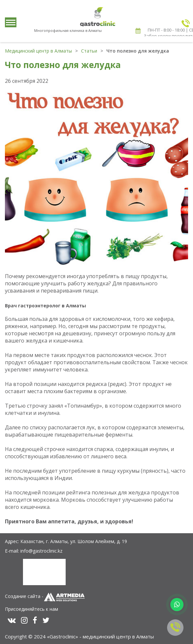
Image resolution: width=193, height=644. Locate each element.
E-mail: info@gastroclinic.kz (34, 551)
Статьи (89, 51)
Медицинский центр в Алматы (38, 51)
